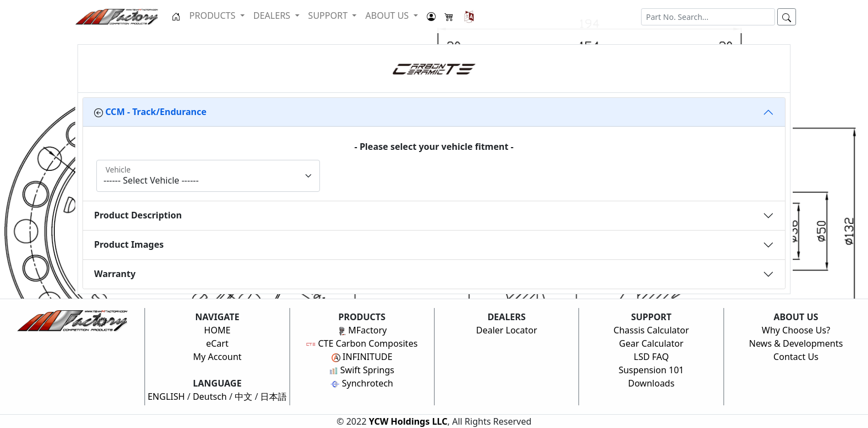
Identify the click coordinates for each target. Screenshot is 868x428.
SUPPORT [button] (329, 15)
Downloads (652, 383)
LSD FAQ (651, 357)
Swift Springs (362, 370)
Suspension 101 (651, 370)
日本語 (273, 396)
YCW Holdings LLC (408, 421)
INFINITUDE (362, 357)
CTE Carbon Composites (362, 343)
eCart (217, 343)
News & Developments (796, 343)
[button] (469, 17)
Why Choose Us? (796, 330)
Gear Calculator (651, 343)
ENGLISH (166, 396)
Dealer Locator (507, 330)
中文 (244, 396)
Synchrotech (362, 383)
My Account (218, 357)
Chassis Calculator (651, 330)
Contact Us (796, 357)
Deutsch (210, 396)
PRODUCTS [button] (213, 15)
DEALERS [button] (273, 15)
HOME (218, 330)
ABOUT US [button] (388, 15)
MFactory (362, 330)
